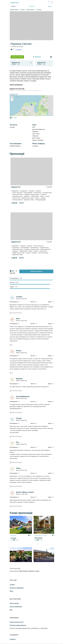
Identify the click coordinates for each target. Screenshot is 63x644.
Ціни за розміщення (16, 607)
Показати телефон (17, 57)
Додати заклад (14, 603)
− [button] (12, 100)
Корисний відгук (16, 313)
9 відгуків (19, 49)
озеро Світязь (30, 10)
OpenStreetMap (50, 115)
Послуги (32, 6)
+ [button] (12, 97)
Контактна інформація (17, 588)
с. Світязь (39, 10)
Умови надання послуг (17, 622)
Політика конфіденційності (18, 625)
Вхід (11, 610)
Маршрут (37, 57)
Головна (12, 585)
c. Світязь (22, 10)
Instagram (13, 639)
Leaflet (43, 115)
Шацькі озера (14, 10)
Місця (50, 6)
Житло (13, 6)
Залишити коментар (36, 271)
